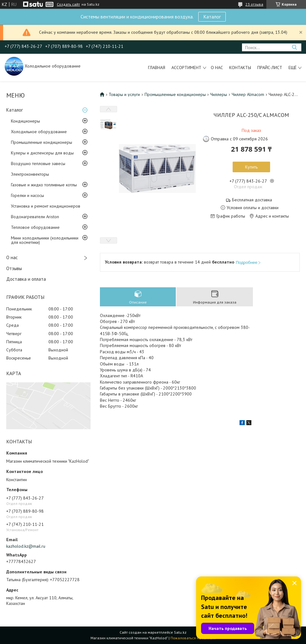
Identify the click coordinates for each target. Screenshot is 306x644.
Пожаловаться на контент (193, 638)
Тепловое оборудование (35, 227)
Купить (251, 167)
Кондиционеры (25, 121)
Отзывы (14, 268)
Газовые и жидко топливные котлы (44, 185)
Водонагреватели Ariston (35, 217)
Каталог (212, 17)
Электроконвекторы (30, 174)
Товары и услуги (124, 94)
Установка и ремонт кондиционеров (46, 206)
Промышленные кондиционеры (42, 142)
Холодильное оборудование (39, 132)
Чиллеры (219, 94)
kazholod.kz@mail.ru (26, 546)
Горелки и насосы (27, 195)
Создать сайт (68, 4)
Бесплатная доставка (252, 200)
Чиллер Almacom (248, 94)
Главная (157, 68)
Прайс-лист (270, 68)
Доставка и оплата (26, 279)
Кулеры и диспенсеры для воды (42, 153)
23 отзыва (254, 4)
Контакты (240, 68)
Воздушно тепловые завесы (38, 164)
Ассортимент (186, 68)
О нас (217, 68)
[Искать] (294, 47)
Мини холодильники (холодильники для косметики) (45, 240)
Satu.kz (180, 632)
